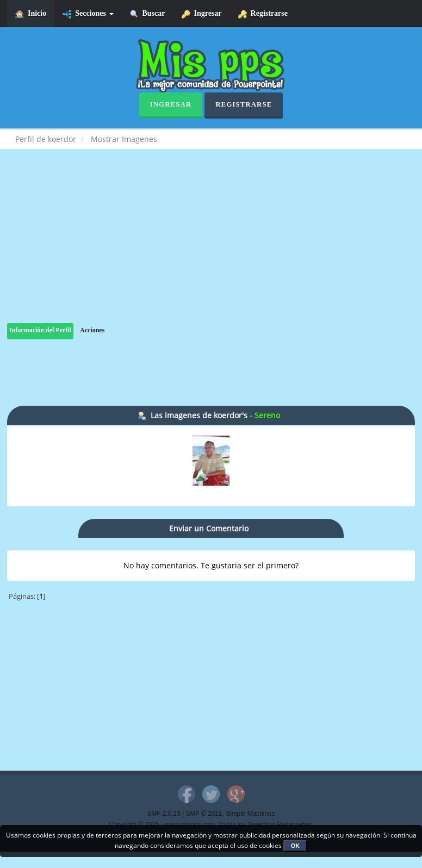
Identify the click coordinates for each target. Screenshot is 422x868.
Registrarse (263, 14)
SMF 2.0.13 (163, 814)
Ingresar (202, 14)
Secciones (88, 14)
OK (296, 846)
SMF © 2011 (204, 814)
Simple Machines (250, 814)
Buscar (148, 14)
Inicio (31, 14)
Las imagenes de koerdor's (199, 415)
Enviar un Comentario (209, 528)
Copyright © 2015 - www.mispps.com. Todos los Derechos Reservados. (211, 824)
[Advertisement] (211, 247)
